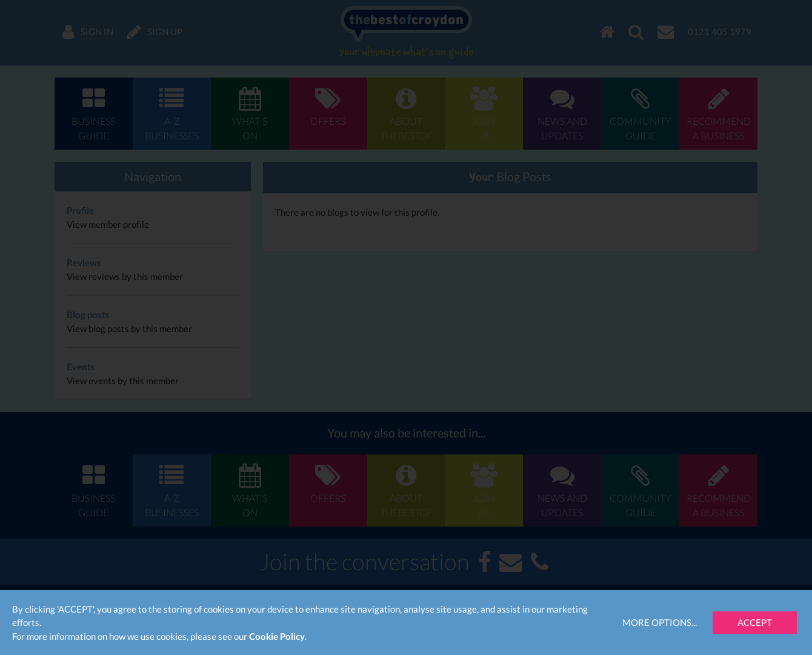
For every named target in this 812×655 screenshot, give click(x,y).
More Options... (660, 622)
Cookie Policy (277, 636)
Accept (755, 622)
